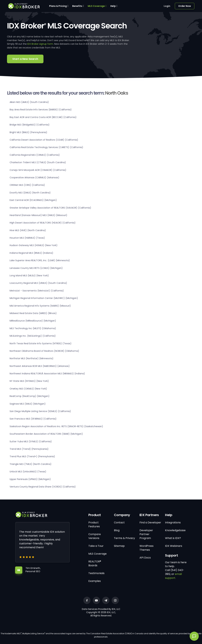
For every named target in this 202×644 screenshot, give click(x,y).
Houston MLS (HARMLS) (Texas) (27, 238)
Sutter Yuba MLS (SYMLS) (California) (31, 441)
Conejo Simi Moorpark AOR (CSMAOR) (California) (38, 170)
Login (167, 6)
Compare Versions (95, 536)
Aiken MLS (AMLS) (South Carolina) (29, 102)
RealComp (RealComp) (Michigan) (30, 396)
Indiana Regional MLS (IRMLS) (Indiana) (31, 253)
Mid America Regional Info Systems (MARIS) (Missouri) (40, 306)
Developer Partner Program (146, 534)
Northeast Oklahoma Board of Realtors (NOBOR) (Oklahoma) (44, 351)
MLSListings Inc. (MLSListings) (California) (33, 336)
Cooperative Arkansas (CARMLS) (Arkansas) (34, 177)
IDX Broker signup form (40, 44)
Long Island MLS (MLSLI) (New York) (29, 276)
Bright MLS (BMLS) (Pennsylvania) (28, 132)
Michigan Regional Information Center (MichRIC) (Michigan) (44, 298)
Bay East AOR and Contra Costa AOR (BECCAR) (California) (43, 117)
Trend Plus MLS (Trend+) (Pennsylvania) (32, 456)
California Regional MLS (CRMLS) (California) (35, 155)
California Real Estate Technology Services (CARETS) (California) (46, 147)
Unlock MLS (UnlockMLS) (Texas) (28, 472)
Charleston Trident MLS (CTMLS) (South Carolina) (38, 162)
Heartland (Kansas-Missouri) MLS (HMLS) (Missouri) (38, 215)
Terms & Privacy (124, 538)
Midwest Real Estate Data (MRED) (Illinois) (33, 313)
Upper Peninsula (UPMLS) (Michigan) (30, 479)
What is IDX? (173, 538)
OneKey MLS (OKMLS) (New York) (28, 389)
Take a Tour (96, 546)
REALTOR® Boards (95, 563)
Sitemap (119, 546)
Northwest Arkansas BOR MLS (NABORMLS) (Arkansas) (40, 366)
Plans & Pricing (58, 6)
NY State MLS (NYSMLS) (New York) (29, 381)
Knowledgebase (175, 530)
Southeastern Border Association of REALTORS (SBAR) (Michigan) (46, 434)
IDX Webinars (174, 546)
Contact (119, 522)
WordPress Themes (146, 548)
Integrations (173, 522)
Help (113, 6)
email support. (173, 576)
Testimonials (96, 573)
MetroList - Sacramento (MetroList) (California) (37, 291)
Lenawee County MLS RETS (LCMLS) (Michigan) (36, 268)
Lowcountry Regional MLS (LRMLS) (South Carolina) (38, 283)
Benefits (77, 6)
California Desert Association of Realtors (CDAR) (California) (44, 140)
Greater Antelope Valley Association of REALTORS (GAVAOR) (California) (50, 208)
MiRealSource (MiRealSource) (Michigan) (33, 321)
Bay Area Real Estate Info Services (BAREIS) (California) (41, 110)
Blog (117, 530)
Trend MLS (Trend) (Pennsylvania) (29, 449)
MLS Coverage (96, 6)
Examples (95, 581)
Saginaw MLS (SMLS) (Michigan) (28, 404)
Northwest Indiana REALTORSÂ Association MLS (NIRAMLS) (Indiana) (47, 374)
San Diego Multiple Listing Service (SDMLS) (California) (40, 411)
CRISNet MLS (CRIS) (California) (27, 185)
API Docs (145, 558)
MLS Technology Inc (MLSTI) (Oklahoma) (33, 328)
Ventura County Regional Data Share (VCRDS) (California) (43, 487)
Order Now (185, 6)
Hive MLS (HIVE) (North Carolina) (28, 230)
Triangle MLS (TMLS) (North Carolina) (31, 464)
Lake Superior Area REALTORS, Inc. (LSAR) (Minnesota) (40, 260)
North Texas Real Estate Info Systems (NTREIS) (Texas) (41, 343)
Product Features (94, 524)
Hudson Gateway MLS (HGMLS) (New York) (34, 245)
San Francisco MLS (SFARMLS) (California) (33, 419)
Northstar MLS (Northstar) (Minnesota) (31, 358)
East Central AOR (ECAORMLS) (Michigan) (33, 200)
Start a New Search (25, 59)
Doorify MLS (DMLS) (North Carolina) (30, 193)
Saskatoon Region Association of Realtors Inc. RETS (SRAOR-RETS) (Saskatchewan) (56, 426)
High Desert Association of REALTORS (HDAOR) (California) (43, 223)
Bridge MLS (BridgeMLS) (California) (30, 125)
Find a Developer (150, 522)
